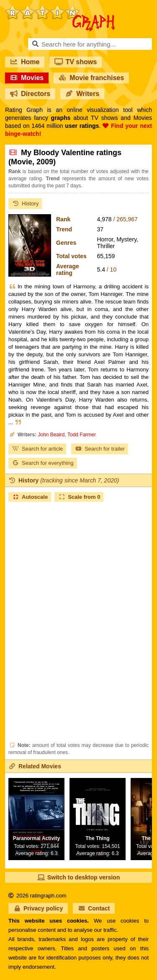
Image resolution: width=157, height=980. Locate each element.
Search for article (37, 449)
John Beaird (51, 435)
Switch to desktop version (78, 877)
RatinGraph (60, 8)
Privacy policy (38, 908)
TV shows (76, 62)
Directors (30, 94)
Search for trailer (100, 449)
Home (25, 62)
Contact (94, 908)
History (25, 204)
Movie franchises (91, 78)
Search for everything (43, 463)
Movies (27, 78)
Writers (82, 94)
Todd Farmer (82, 435)
